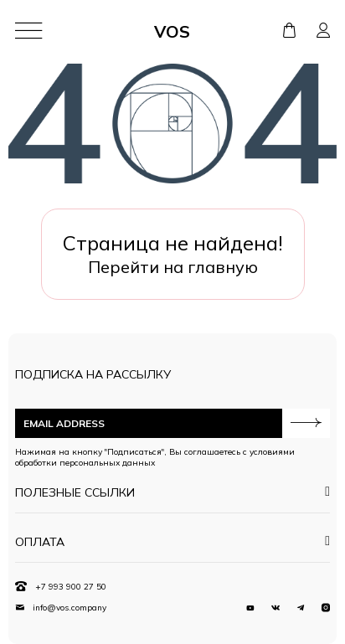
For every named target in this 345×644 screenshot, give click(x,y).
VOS (172, 31)
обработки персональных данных (85, 463)
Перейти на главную (173, 267)
